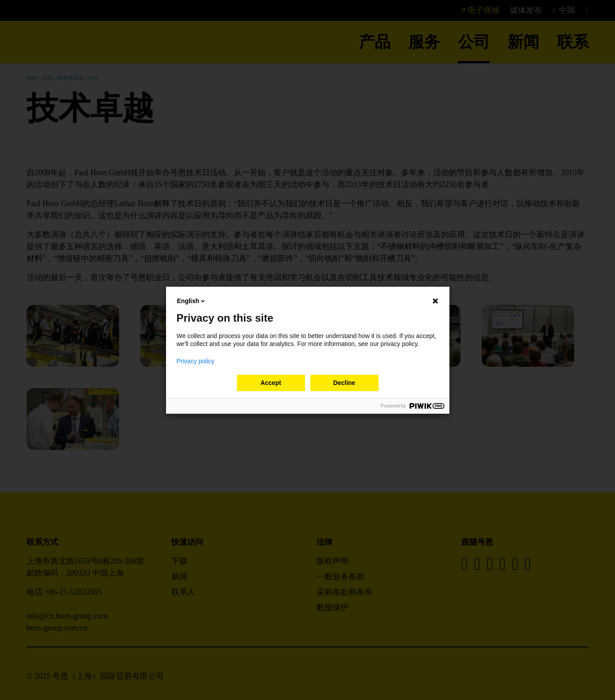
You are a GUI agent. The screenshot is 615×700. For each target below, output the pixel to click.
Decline (344, 383)
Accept (271, 383)
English (192, 301)
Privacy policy (196, 361)
